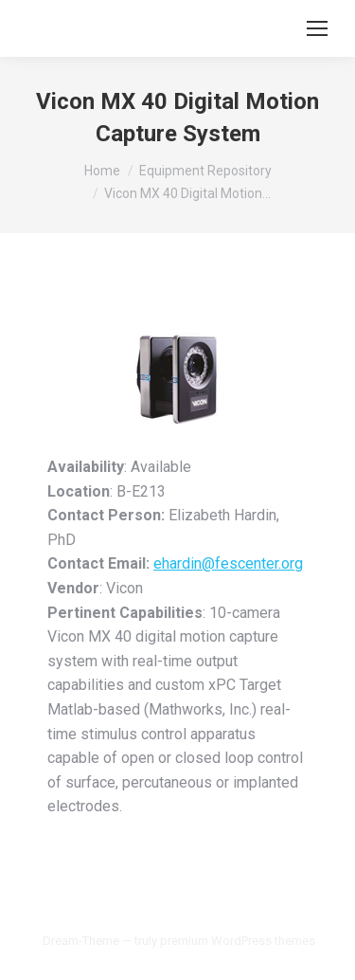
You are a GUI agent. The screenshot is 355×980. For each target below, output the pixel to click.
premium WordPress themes (238, 941)
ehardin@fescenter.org (228, 563)
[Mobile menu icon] (317, 28)
